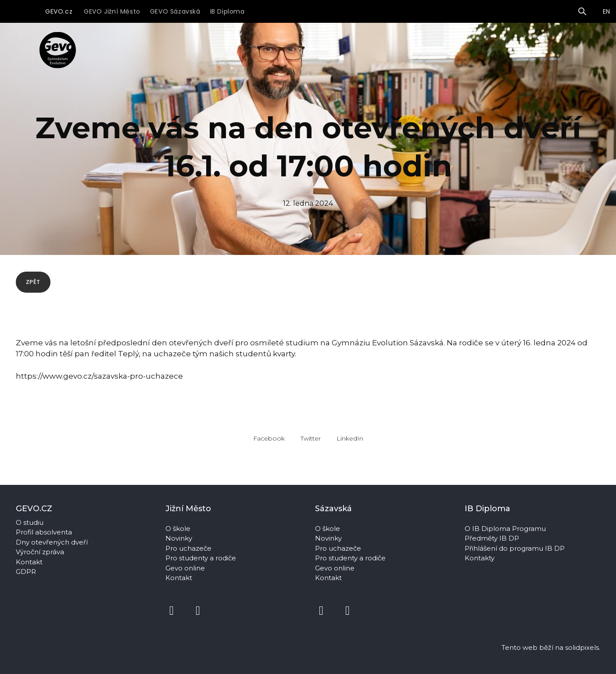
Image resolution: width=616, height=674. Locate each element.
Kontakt (29, 562)
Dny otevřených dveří (52, 542)
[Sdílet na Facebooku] (269, 447)
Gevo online (186, 568)
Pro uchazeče (188, 548)
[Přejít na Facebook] (172, 611)
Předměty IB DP (493, 538)
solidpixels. (583, 647)
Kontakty (480, 558)
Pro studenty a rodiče (202, 558)
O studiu (30, 522)
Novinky (180, 538)
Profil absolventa (44, 532)
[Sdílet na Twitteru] (311, 447)
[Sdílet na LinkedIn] (350, 447)
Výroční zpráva (40, 552)
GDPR (26, 572)
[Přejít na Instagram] (198, 611)
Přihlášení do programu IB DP (515, 548)
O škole (179, 529)
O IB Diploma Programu (505, 529)
